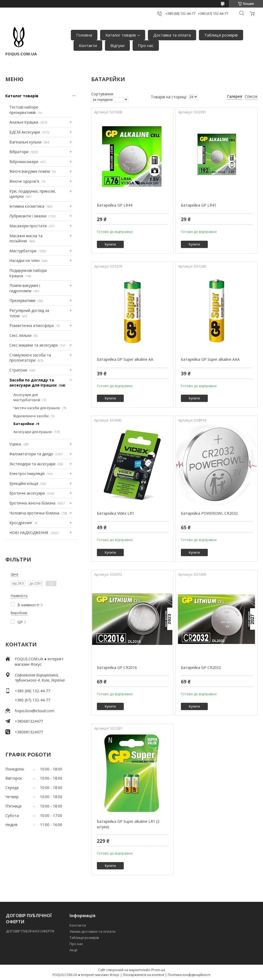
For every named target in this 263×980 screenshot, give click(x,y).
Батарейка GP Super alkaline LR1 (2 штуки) (128, 824)
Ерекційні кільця (24, 483)
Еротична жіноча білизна (32, 503)
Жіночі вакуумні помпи (30, 171)
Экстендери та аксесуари (32, 464)
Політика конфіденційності (189, 975)
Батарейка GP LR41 (199, 205)
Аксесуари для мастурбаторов (27, 397)
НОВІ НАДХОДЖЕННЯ (29, 533)
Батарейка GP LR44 (115, 205)
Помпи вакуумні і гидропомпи (25, 288)
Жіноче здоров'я (24, 181)
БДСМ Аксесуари (25, 132)
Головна (84, 35)
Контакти (88, 45)
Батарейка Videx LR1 (116, 513)
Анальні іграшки (24, 122)
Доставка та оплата (172, 35)
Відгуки (117, 45)
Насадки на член (24, 260)
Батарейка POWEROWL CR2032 (209, 513)
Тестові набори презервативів (24, 110)
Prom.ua (158, 970)
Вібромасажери (24, 162)
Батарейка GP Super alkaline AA (125, 359)
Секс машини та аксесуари (34, 345)
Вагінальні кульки (25, 142)
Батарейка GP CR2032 (201, 667)
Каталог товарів (121, 35)
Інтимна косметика (27, 206)
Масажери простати (28, 226)
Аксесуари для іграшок (33, 432)
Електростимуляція (27, 473)
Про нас (146, 45)
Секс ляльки (20, 335)
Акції (73, 950)
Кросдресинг (21, 523)
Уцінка (15, 444)
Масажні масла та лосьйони (26, 238)
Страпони (18, 370)
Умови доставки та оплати (92, 931)
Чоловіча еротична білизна (34, 513)
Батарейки (24, 424)
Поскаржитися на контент (144, 975)
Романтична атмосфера (32, 325)
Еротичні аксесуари (27, 493)
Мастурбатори (23, 251)
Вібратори (19, 152)
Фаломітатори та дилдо (31, 454)
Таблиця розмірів (221, 35)
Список (251, 96)
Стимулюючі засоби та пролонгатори (30, 358)
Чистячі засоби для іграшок (37, 408)
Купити (110, 244)
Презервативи (22, 300)
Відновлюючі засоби (31, 416)
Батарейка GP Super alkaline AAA (210, 359)
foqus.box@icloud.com (34, 711)
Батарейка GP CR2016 (117, 667)
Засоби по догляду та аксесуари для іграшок (33, 383)
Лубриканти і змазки (28, 216)
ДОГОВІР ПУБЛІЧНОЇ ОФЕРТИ (30, 931)
